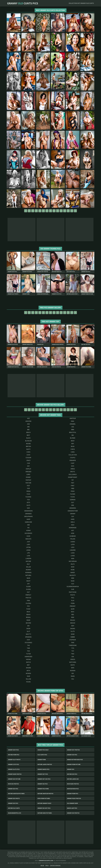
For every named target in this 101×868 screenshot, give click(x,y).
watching (73, 662)
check (73, 449)
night (28, 581)
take (73, 643)
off (28, 584)
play (73, 601)
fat (73, 480)
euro (28, 474)
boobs (28, 444)
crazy (28, 460)
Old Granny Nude (72, 803)
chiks (28, 452)
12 (65, 211)
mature (28, 561)
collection (73, 455)
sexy (73, 626)
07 (47, 211)
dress (73, 469)
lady (28, 544)
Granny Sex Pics (43, 784)
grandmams (28, 511)
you (73, 679)
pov (28, 606)
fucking (28, 497)
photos (28, 598)
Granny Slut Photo (14, 760)
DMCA (47, 865)
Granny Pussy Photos (74, 798)
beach (28, 432)
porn (73, 603)
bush (73, 446)
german (73, 500)
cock (28, 455)
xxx (73, 673)
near (28, 578)
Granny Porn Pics (73, 794)
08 (50, 211)
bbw (73, 430)
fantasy (28, 480)
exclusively (73, 474)
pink (28, 601)
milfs (73, 564)
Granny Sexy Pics (13, 750)
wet (28, 665)
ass (73, 427)
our (73, 589)
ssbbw (73, 637)
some (73, 634)
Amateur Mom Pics (73, 789)
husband (73, 536)
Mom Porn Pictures (44, 798)
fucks (73, 497)
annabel (73, 424)
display (28, 469)
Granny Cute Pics (13, 764)
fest (28, 486)
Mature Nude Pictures (45, 813)
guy (73, 516)
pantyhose (73, 592)
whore (28, 668)
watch (28, 662)
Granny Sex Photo (14, 798)
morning (28, 572)
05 (40, 211)
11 (61, 211)
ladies (73, 542)
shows (73, 629)
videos (73, 659)
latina (28, 547)
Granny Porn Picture (74, 764)
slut (28, 631)
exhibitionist (73, 477)
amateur (73, 418)
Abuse (42, 865)
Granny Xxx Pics (72, 755)
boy (73, 444)
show (28, 629)
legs (73, 547)
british (28, 446)
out (28, 592)
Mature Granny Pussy (44, 803)
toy (73, 651)
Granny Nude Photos (15, 774)
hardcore (28, 522)
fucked (73, 494)
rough (73, 620)
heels (73, 522)
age (28, 418)
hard (73, 519)
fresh (28, 491)
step (28, 640)
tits (73, 648)
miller (28, 567)
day (28, 466)
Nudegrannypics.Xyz (15, 813)
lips (28, 553)
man (73, 558)
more (73, 570)
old (73, 584)
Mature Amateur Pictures (16, 794)
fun (28, 500)
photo (73, 595)
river (28, 620)
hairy (28, 519)
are (28, 427)
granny (73, 514)
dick (73, 466)
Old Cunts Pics (42, 755)
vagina (28, 659)
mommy (28, 570)
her (28, 525)
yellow (28, 679)
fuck (28, 494)
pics (73, 598)
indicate (28, 539)
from (73, 491)
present (73, 606)
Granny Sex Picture (14, 779)
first (73, 486)
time (28, 648)
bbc (28, 430)
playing (28, 603)
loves (73, 556)
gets (28, 502)
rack (28, 612)
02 (29, 211)
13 (68, 211)
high (73, 525)
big (73, 435)
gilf (73, 502)
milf (28, 564)
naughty (73, 575)
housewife (28, 533)
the (28, 645)
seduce (73, 623)
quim (73, 609)
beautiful (73, 432)
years (73, 676)
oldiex (28, 589)
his (28, 528)
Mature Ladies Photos (45, 764)
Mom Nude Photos (73, 784)
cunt (73, 463)
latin (73, 544)
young (28, 682)
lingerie (73, 550)
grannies (28, 514)
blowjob (28, 441)
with (28, 671)
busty (28, 449)
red (73, 615)
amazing (28, 421)
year (28, 676)
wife (73, 668)
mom (73, 567)
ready (28, 615)
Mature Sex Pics (72, 774)
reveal (28, 617)
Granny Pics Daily (43, 750)
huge (28, 536)
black (28, 438)
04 (36, 211)
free (73, 488)
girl (73, 505)
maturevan (73, 561)
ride (73, 617)
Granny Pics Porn (43, 789)
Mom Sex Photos (13, 784)
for (28, 488)
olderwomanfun (73, 586)
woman (73, 671)
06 (43, 211)
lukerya (28, 558)
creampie (73, 460)
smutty (28, 634)
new (73, 578)
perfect (28, 595)
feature (28, 483)
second (28, 623)
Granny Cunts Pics (23, 3)
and (28, 424)
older (28, 586)
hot (73, 530)
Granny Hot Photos (73, 750)
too (28, 651)
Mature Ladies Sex (73, 779)
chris (73, 452)
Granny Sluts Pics (14, 769)
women (28, 673)
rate (73, 612)
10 (58, 211)
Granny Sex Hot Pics (44, 808)
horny (28, 530)
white (73, 665)
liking (28, 550)
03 (33, 211)
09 (54, 211)
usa (73, 657)
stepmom (73, 640)
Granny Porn (42, 760)
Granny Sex (71, 769)
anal (73, 421)
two (73, 654)
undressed (28, 657)
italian (73, 539)
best (28, 435)
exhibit (28, 477)
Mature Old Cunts (14, 808)
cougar (28, 458)
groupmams (28, 516)
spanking (28, 637)
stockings (28, 643)
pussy (28, 609)
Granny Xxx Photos (73, 813)
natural (28, 575)
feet (73, 483)
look (73, 553)
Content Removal (55, 865)
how (73, 533)
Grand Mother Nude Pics (75, 760)
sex (28, 626)
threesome (73, 645)
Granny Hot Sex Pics (44, 779)
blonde (73, 438)
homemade (73, 528)
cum (28, 463)
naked (73, 572)
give (28, 508)
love (28, 556)
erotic (73, 472)
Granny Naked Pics (43, 769)
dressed (28, 472)
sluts (73, 631)
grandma (73, 508)
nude (73, 581)
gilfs (28, 505)
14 (72, 211)
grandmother (73, 511)
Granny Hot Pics (43, 774)
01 (26, 211)
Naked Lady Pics (72, 808)
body (73, 441)
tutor (28, 654)
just (28, 542)
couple (73, 458)
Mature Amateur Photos (45, 794)
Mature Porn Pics (14, 755)
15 (75, 211)
